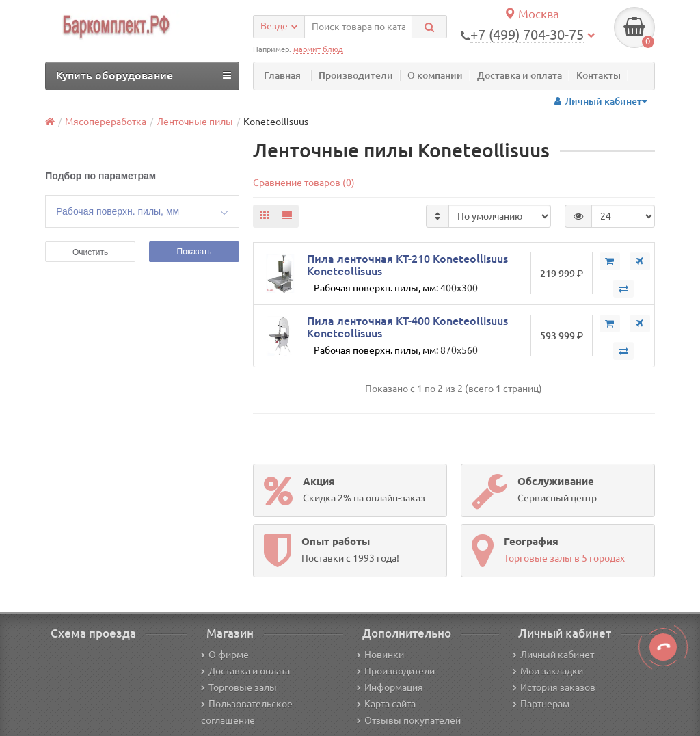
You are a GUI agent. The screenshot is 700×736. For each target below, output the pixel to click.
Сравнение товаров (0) (304, 183)
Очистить (90, 252)
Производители (356, 75)
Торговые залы (239, 687)
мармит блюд (318, 49)
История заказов (554, 687)
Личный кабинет (553, 655)
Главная (282, 75)
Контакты (598, 75)
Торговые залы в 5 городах (564, 558)
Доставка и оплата (520, 75)
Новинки (380, 655)
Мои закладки (548, 671)
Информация (390, 687)
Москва (531, 14)
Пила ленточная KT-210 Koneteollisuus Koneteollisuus (407, 265)
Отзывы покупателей (409, 720)
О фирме (225, 655)
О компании (435, 75)
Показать (194, 252)
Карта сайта (386, 704)
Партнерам (541, 704)
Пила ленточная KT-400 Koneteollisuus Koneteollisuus (407, 327)
